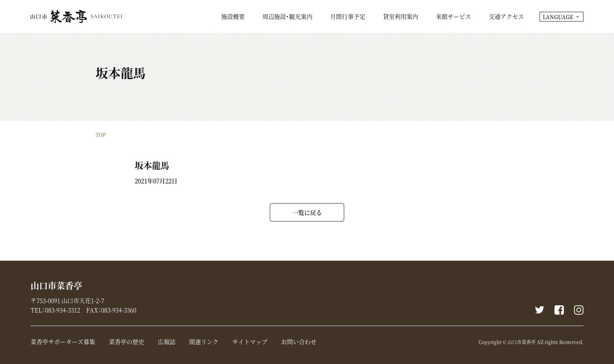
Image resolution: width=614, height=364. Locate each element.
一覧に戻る (307, 212)
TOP (101, 134)
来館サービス (453, 17)
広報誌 (167, 342)
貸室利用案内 (401, 17)
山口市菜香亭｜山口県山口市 (76, 16)
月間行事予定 (348, 17)
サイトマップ (250, 342)
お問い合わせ (299, 342)
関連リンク (204, 342)
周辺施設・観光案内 (287, 17)
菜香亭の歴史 (126, 342)
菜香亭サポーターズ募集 (63, 342)
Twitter (540, 310)
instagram (579, 310)
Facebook (559, 310)
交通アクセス (506, 17)
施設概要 (233, 17)
